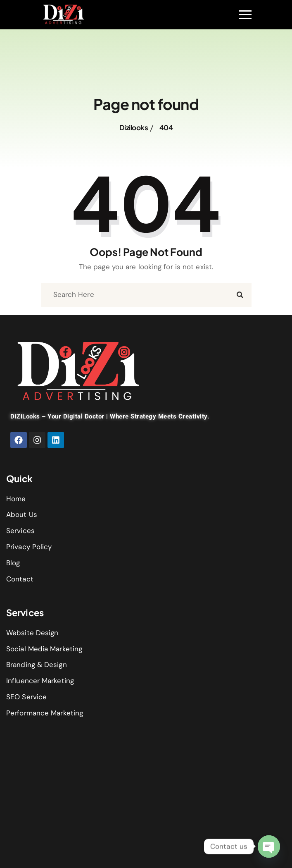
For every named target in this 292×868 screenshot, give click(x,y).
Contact (20, 579)
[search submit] (240, 295)
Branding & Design (37, 665)
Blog (13, 563)
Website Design (32, 633)
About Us (22, 514)
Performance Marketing (45, 713)
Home (16, 499)
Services (20, 531)
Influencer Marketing (40, 681)
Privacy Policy (29, 547)
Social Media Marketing (44, 649)
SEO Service (26, 697)
